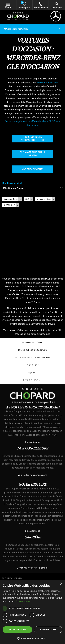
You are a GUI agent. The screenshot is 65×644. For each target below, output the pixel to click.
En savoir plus (32, 442)
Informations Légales (32, 342)
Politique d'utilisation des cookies (32, 358)
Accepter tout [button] (17, 629)
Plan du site (33, 365)
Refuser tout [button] (48, 629)
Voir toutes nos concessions (32, 475)
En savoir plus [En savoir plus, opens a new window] (23, 601)
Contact (32, 373)
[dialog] (32, 612)
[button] (12, 199)
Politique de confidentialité (32, 350)
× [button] (61, 584)
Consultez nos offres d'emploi (32, 568)
